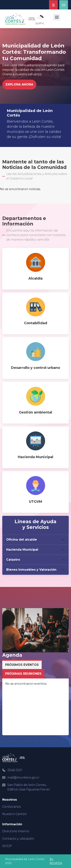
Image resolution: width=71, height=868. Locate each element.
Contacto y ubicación (18, 839)
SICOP (7, 846)
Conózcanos (11, 807)
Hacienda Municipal (22, 550)
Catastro (13, 560)
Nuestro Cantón (14, 814)
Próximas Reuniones (23, 674)
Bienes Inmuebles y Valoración (31, 570)
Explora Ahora (19, 84)
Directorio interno (16, 831)
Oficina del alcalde (22, 540)
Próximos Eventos (22, 665)
